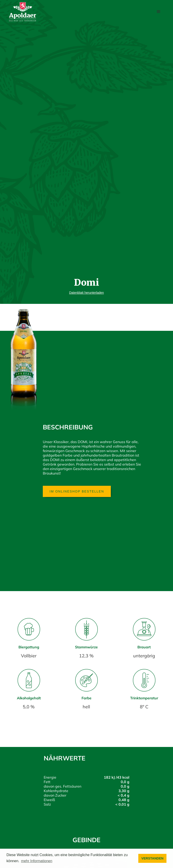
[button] (159, 12)
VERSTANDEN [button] (153, 858)
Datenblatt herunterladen (86, 293)
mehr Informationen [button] (37, 861)
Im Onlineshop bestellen (77, 491)
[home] (23, 12)
